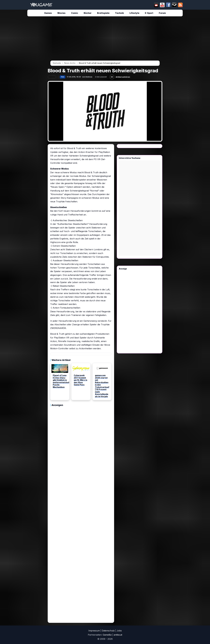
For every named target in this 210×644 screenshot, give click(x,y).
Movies (61, 13)
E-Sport (149, 13)
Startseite (57, 63)
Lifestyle (134, 13)
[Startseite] (41, 5)
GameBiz (107, 635)
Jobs (119, 631)
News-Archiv (70, 63)
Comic (75, 13)
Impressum (94, 631)
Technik (119, 13)
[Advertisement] (23, 59)
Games (48, 13)
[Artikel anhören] (112, 77)
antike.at (118, 635)
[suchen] (104, 5)
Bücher (88, 13)
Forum (162, 13)
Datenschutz (108, 631)
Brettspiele (103, 13)
